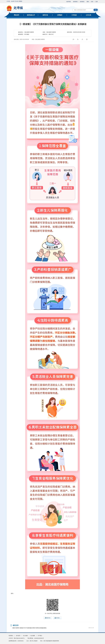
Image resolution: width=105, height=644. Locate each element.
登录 (92, 2)
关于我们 (40, 636)
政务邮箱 (75, 2)
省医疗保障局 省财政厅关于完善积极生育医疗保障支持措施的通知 (29, 628)
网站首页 (17, 15)
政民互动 (45, 15)
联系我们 (11, 636)
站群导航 (69, 2)
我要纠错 (48, 618)
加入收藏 (25, 636)
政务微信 (82, 2)
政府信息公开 (31, 15)
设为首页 (18, 636)
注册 (96, 2)
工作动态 (74, 15)
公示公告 (89, 15)
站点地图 (33, 636)
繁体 (88, 2)
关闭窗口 (57, 618)
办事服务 (60, 15)
